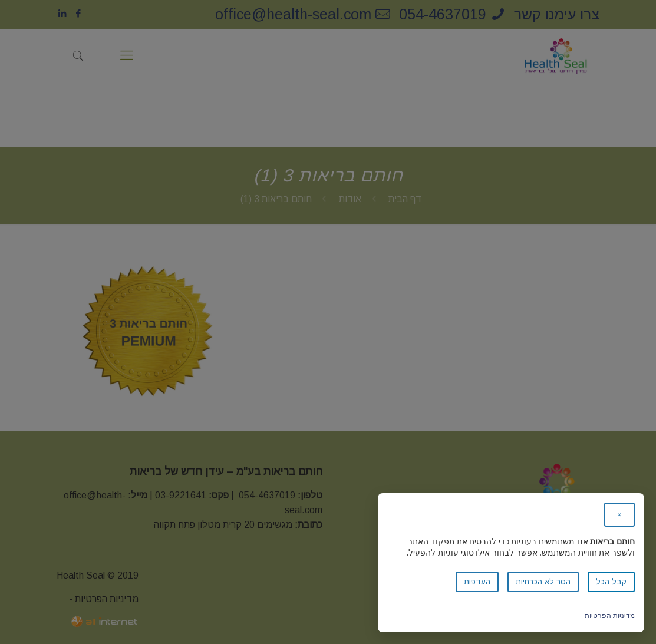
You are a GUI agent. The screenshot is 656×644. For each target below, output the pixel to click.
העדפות (477, 582)
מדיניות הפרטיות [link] (610, 615)
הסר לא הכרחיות (543, 582)
